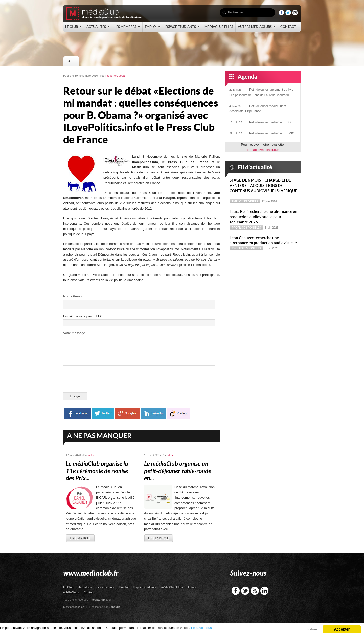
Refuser (313, 629)
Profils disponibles (246, 228)
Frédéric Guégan (116, 76)
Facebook (236, 591)
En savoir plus (201, 628)
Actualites (85, 587)
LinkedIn (264, 591)
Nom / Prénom (74, 296)
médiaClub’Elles (172, 587)
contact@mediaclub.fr (263, 150)
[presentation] (102, 380)
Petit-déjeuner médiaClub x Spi (270, 122)
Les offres (250, 201)
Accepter (342, 629)
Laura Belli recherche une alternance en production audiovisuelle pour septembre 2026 (263, 217)
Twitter (245, 591)
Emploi (237, 201)
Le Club (68, 587)
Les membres (106, 587)
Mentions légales (74, 607)
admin (92, 455)
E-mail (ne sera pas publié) (83, 316)
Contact (89, 592)
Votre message (74, 333)
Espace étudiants (145, 587)
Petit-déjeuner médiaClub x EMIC (272, 133)
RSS (255, 591)
